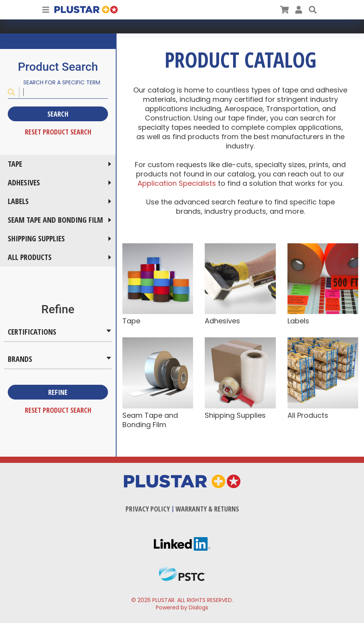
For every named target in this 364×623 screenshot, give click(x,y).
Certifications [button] (32, 332)
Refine (58, 392)
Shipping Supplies (36, 238)
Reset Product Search (58, 132)
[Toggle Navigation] (46, 10)
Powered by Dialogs (182, 607)
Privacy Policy (148, 509)
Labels (18, 201)
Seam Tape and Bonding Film (55, 220)
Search (58, 114)
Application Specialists (178, 183)
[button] (313, 10)
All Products (30, 257)
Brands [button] (20, 359)
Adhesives (24, 182)
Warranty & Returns (207, 509)
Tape (15, 164)
